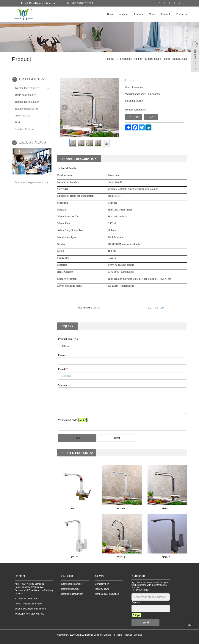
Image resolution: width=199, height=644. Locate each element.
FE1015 (166, 557)
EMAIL (151, 117)
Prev (65, 107)
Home (110, 14)
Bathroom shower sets (27, 109)
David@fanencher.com (34, 609)
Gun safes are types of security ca (32, 182)
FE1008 (121, 508)
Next (115, 107)
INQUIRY (133, 117)
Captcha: (136, 602)
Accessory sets (23, 116)
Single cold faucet (25, 129)
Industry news (102, 589)
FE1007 (76, 508)
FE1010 (166, 508)
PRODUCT (69, 576)
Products (139, 14)
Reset (117, 438)
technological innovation (107, 594)
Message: (63, 385)
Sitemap (138, 635)
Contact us (182, 14)
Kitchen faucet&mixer (147, 59)
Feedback (165, 14)
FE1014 (121, 557)
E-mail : (64, 369)
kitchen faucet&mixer (175, 59)
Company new (102, 584)
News (152, 14)
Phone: (62, 355)
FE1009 (159, 308)
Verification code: (68, 420)
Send (77, 438)
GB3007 (97, 308)
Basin (18, 123)
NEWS (99, 576)
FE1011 (76, 557)
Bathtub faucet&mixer (27, 102)
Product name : (68, 339)
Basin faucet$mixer (25, 95)
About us (124, 14)
